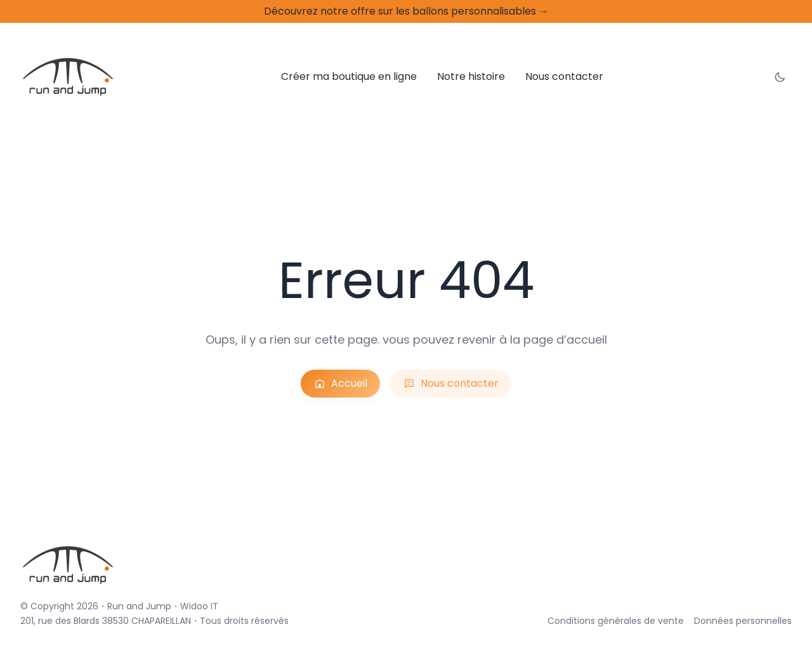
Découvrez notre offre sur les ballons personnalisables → (406, 11)
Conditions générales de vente (650, 620)
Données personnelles (753, 620)
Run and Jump (120, 606)
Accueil (349, 384)
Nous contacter (449, 384)
